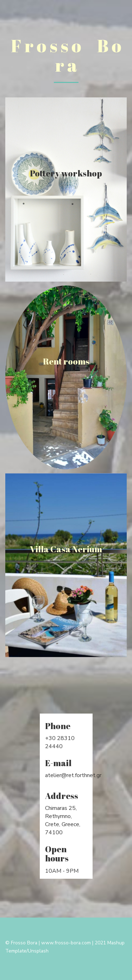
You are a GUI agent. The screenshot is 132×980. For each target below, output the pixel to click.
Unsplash (38, 951)
